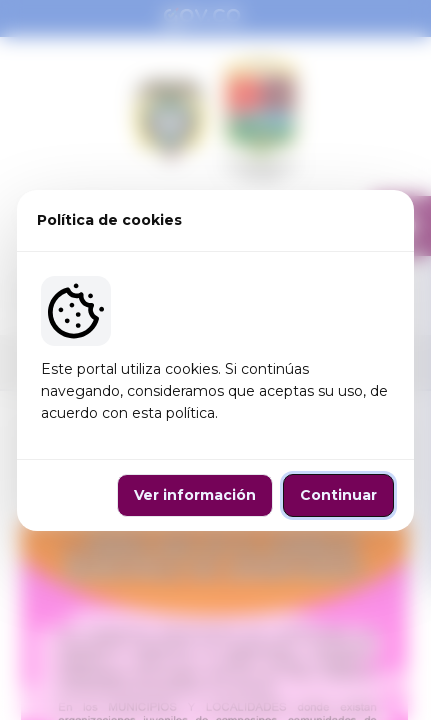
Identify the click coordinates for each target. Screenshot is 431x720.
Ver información (195, 495)
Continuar (338, 495)
